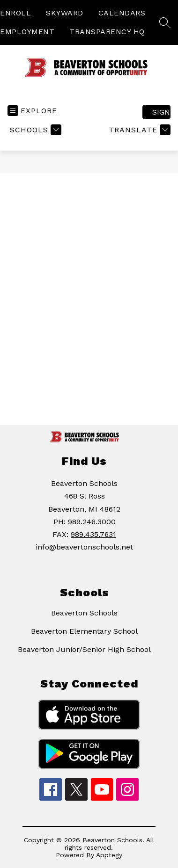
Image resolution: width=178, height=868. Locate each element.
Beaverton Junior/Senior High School (84, 649)
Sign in (161, 112)
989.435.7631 (93, 534)
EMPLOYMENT (27, 32)
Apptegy (109, 855)
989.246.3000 (92, 522)
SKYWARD (65, 13)
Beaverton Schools (84, 613)
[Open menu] (32, 111)
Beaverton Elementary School (84, 631)
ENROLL (15, 13)
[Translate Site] (138, 130)
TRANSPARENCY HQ (107, 32)
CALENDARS (122, 13)
